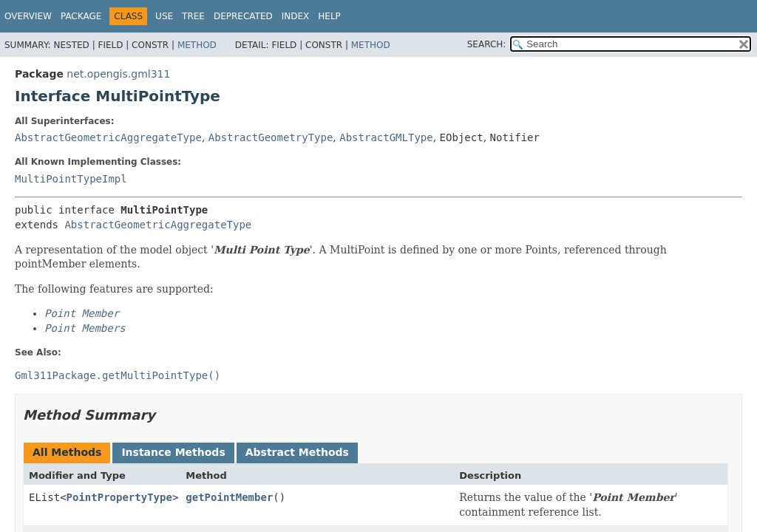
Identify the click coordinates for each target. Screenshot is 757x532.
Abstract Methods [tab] (297, 452)
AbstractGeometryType (271, 137)
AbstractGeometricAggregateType (108, 137)
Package (81, 16)
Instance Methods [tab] (173, 452)
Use (164, 16)
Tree (193, 16)
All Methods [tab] (67, 452)
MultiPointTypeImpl (71, 179)
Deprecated (243, 16)
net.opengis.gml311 (118, 74)
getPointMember (229, 497)
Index (296, 16)
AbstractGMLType (386, 137)
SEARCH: (487, 44)
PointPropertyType (119, 497)
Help (329, 16)
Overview (28, 16)
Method (197, 45)
